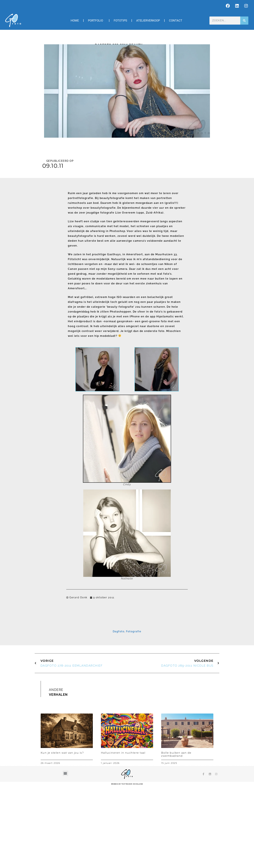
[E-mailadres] (127, 638)
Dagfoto (119, 714)
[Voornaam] (127, 648)
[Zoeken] (244, 21)
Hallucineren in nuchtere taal (123, 835)
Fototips (120, 20)
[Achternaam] (127, 658)
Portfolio (96, 20)
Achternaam (89, 653)
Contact (176, 20)
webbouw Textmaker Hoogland (127, 866)
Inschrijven (127, 666)
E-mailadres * (89, 633)
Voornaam (88, 643)
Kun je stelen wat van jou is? (62, 835)
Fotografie (134, 714)
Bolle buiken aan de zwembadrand (176, 837)
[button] (66, 856)
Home (75, 20)
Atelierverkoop (148, 20)
